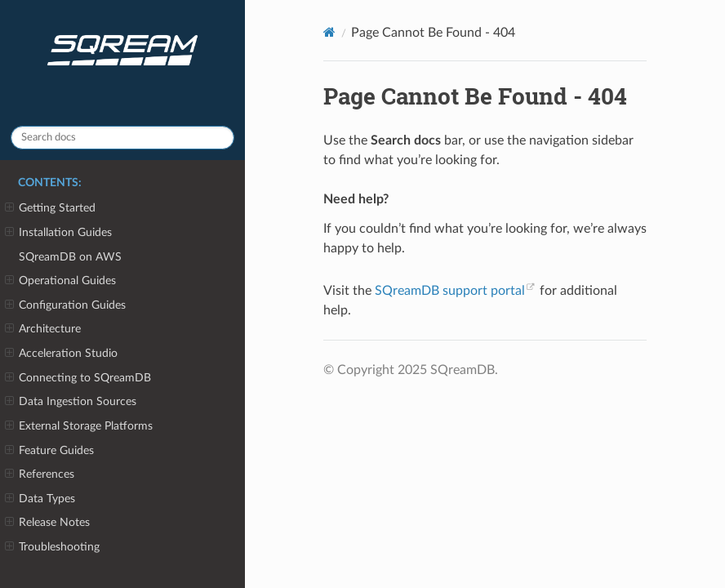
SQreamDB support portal (450, 291)
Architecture (43, 329)
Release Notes (47, 523)
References (40, 474)
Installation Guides (58, 233)
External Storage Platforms (79, 426)
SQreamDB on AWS (70, 257)
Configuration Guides (65, 305)
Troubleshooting (52, 547)
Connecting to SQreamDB (78, 378)
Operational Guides (60, 281)
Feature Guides (49, 451)
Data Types (40, 499)
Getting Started (50, 208)
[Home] (329, 32)
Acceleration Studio (61, 354)
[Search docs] (122, 138)
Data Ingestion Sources (71, 402)
